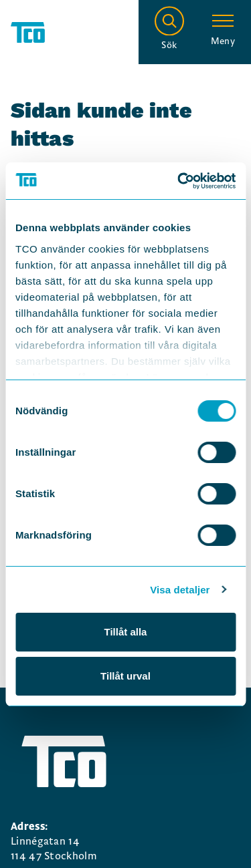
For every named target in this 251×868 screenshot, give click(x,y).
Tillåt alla (126, 632)
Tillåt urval (125, 676)
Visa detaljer (180, 590)
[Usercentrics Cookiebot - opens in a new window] (179, 181)
